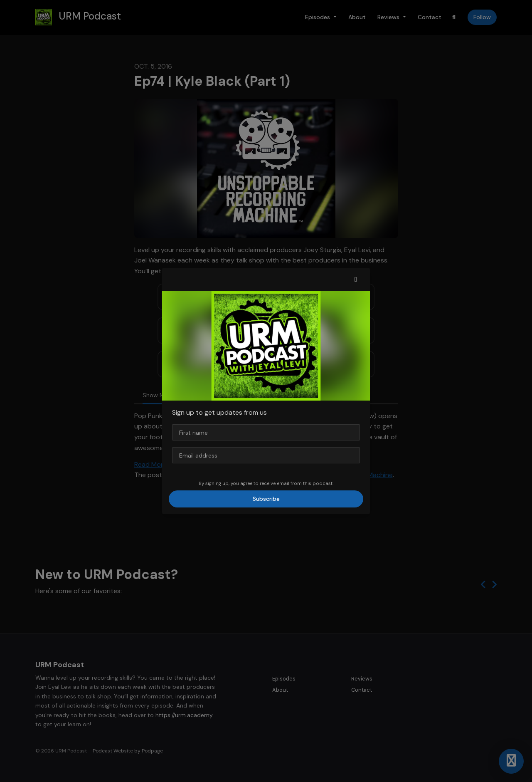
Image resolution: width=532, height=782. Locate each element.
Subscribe (266, 499)
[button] (356, 280)
